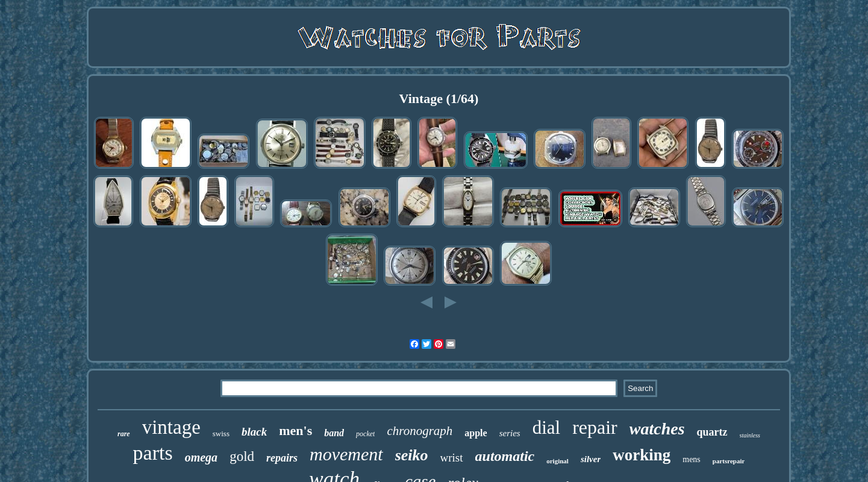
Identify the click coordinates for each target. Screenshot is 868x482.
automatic (505, 456)
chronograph (420, 431)
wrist (452, 458)
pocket (365, 434)
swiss (221, 433)
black (254, 432)
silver (591, 459)
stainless (750, 435)
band (334, 433)
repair (595, 427)
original (557, 461)
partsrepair (729, 461)
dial (547, 427)
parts (153, 453)
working (642, 455)
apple (476, 433)
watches (657, 429)
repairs (282, 458)
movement (346, 454)
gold (242, 456)
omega (201, 457)
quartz (712, 432)
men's (295, 430)
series (510, 433)
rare (124, 434)
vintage (171, 427)
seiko (412, 455)
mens (692, 459)
